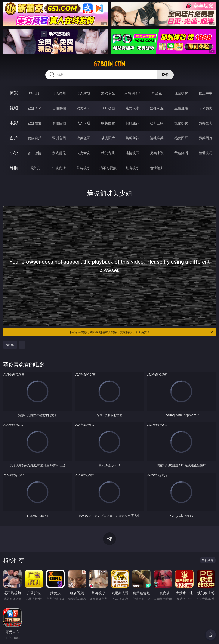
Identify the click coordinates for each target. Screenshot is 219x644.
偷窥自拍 (35, 138)
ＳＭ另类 (206, 108)
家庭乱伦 (59, 153)
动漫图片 (108, 138)
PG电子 (35, 93)
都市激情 (35, 153)
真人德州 (59, 93)
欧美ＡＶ (83, 108)
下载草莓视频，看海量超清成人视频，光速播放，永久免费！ (141, 332)
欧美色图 (83, 138)
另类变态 (206, 123)
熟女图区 (181, 138)
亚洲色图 (59, 138)
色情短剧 (157, 168)
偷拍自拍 (59, 123)
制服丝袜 (132, 123)
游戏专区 (108, 93)
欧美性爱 (108, 123)
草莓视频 (83, 168)
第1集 (10, 345)
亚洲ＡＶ (35, 108)
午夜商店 (59, 168)
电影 (14, 123)
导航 (14, 168)
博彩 (14, 93)
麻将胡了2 (132, 93)
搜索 (165, 75)
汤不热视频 (108, 168)
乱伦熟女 (181, 123)
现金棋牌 (181, 93)
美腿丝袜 (132, 138)
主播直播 (181, 108)
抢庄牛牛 (206, 93)
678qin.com (109, 64)
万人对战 (83, 93)
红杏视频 (132, 168)
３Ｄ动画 (108, 108)
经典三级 (157, 123)
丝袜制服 (157, 108)
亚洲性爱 (35, 123)
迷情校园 (132, 153)
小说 (14, 153)
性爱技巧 (206, 153)
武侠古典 (108, 153)
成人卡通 (83, 123)
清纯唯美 (157, 138)
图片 (14, 138)
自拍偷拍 (59, 108)
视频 (14, 108)
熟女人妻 (132, 108)
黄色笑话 (181, 153)
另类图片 (206, 138)
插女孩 (35, 168)
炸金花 (157, 93)
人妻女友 (83, 153)
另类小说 (157, 153)
